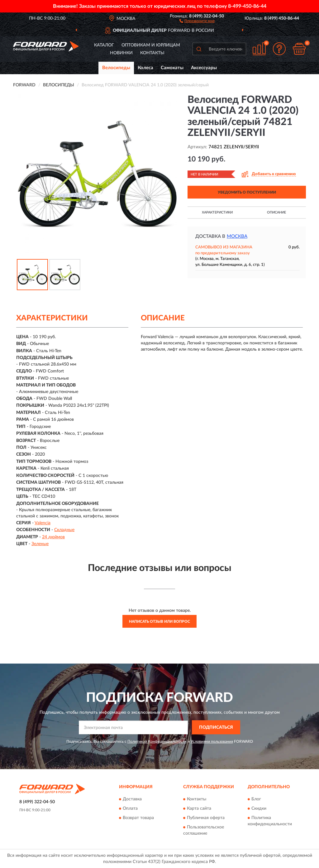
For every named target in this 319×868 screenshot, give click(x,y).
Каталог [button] (104, 45)
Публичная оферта (206, 818)
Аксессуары (204, 68)
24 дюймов (53, 537)
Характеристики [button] (217, 212)
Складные (64, 530)
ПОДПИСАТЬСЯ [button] (216, 727)
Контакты (152, 53)
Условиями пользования (212, 741)
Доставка (132, 799)
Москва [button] (237, 236)
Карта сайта (199, 808)
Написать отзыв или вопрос (159, 621)
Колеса (145, 68)
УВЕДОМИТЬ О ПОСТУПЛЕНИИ (247, 192)
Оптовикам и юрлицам (151, 45)
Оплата (130, 808)
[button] (197, 21)
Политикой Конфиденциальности (157, 741)
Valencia (43, 523)
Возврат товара (138, 818)
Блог (256, 799)
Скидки (259, 808)
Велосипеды (116, 68)
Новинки (121, 53)
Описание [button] (276, 212)
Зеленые (40, 544)
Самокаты (172, 68)
